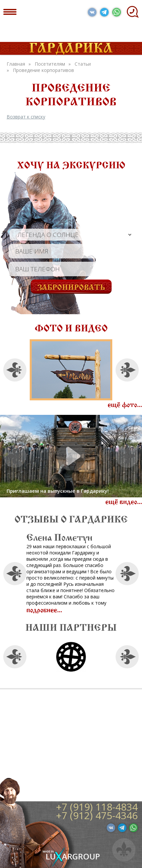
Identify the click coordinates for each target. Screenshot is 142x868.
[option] (71, 370)
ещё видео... (124, 501)
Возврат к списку (26, 117)
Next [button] (127, 370)
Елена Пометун (74, 536)
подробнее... (58, 609)
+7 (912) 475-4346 (97, 815)
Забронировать (71, 286)
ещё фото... (125, 404)
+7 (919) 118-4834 (97, 807)
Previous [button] (15, 370)
